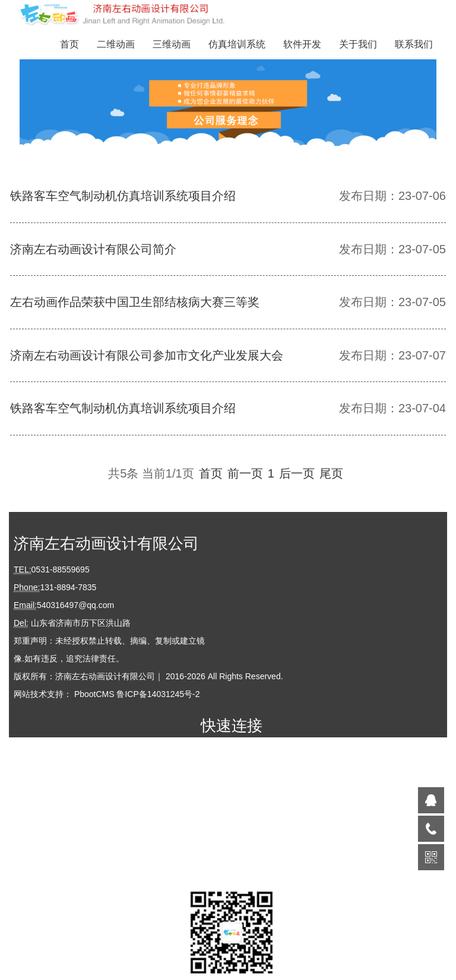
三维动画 (172, 44)
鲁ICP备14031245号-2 (158, 694)
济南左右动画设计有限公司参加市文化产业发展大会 (147, 355)
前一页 (245, 473)
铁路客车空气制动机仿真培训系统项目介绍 (123, 196)
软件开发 (302, 44)
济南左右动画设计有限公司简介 (93, 249)
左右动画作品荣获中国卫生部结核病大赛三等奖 (135, 302)
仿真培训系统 (237, 44)
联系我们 (414, 44)
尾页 (331, 473)
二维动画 (116, 44)
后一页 (297, 473)
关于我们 (358, 44)
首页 (69, 44)
